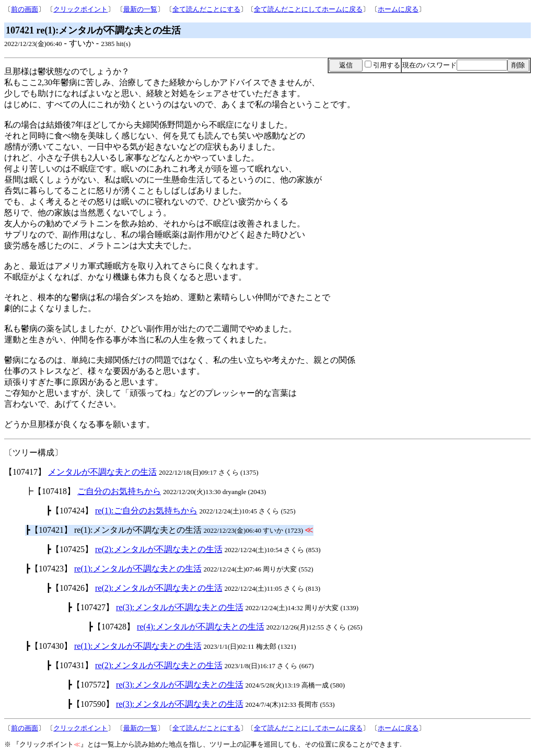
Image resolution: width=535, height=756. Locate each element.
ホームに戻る (398, 9)
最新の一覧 (140, 9)
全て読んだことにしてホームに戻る (308, 9)
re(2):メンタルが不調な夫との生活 (159, 549)
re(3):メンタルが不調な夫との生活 (180, 607)
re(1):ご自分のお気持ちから (146, 511)
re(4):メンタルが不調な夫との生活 (201, 627)
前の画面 (25, 9)
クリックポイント (80, 9)
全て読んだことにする (206, 9)
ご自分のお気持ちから (119, 491)
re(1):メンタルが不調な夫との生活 (138, 569)
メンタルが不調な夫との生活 (102, 472)
